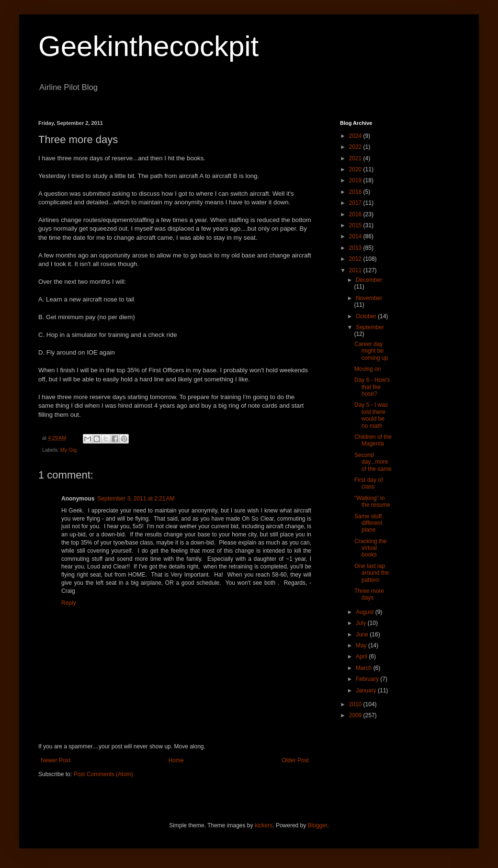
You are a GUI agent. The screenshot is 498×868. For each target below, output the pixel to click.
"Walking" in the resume (372, 501)
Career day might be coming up (371, 351)
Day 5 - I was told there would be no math (371, 415)
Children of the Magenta (373, 440)
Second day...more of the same (373, 462)
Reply (69, 603)
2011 (356, 270)
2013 (356, 248)
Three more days (369, 594)
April (362, 657)
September (370, 327)
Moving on (368, 369)
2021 (356, 158)
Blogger (318, 825)
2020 (356, 169)
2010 (356, 704)
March (365, 668)
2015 (356, 225)
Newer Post (56, 760)
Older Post (295, 760)
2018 (356, 192)
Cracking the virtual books (370, 548)
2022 (356, 147)
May (362, 645)
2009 (356, 715)
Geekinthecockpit (148, 46)
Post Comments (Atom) (103, 774)
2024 (356, 136)
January (367, 690)
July (362, 623)
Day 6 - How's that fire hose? (372, 387)
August (366, 612)
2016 (356, 214)
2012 (356, 259)
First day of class (368, 483)
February (368, 679)
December (369, 280)
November (369, 298)
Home (176, 760)
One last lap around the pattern (372, 573)
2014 (356, 236)
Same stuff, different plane (369, 523)
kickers (264, 825)
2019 (356, 180)
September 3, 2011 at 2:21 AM (136, 499)
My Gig (68, 450)
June (363, 634)
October (367, 316)
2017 (356, 203)
